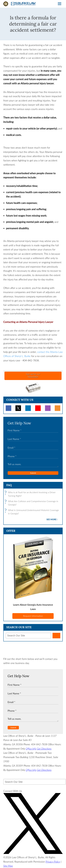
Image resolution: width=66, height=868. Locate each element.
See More (51, 519)
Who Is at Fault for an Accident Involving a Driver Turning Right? (31, 494)
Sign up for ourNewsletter (33, 375)
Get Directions (44, 749)
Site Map (8, 866)
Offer (11, 531)
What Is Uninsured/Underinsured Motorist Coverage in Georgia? (32, 512)
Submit (33, 473)
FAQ (9, 485)
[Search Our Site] (28, 636)
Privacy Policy (53, 862)
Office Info (31, 749)
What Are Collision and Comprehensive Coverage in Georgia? (32, 503)
